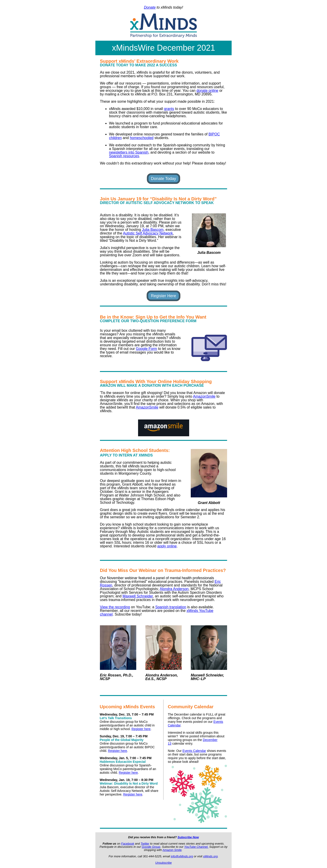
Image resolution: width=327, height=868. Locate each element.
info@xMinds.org (182, 856)
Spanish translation (171, 607)
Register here (141, 729)
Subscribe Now (188, 837)
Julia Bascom (153, 230)
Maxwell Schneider (138, 596)
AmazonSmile (204, 396)
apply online (167, 546)
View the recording (115, 607)
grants (169, 109)
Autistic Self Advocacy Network (148, 233)
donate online (207, 91)
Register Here (163, 296)
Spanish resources (124, 156)
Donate (150, 7)
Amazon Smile (172, 850)
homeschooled (142, 138)
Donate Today (164, 179)
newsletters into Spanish (129, 152)
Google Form (146, 349)
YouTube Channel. (196, 847)
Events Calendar (194, 751)
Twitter (145, 844)
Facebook (128, 844)
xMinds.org (211, 856)
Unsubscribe (163, 863)
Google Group (151, 847)
